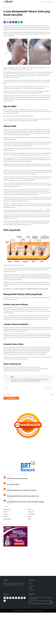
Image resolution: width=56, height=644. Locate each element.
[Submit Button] (51, 602)
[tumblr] (7, 598)
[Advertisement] (28, 451)
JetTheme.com (40, 611)
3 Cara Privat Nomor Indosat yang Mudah (17, 479)
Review (8, 489)
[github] (5, 601)
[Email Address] (39, 602)
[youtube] (16, 598)
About (30, 583)
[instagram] (43, 2)
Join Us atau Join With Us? (13, 484)
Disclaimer (31, 586)
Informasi (9, 500)
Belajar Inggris (10, 483)
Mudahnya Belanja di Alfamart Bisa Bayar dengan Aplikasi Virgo (23, 496)
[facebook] (41, 2)
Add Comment (11, 398)
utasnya (13, 289)
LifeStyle (9, 477)
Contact (31, 588)
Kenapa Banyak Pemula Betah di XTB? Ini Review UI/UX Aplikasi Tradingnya (26, 502)
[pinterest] (13, 598)
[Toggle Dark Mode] (46, 2)
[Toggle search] (49, 2)
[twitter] (22, 598)
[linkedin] (10, 598)
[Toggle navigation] (51, 2)
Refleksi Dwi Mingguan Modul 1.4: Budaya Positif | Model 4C (22, 490)
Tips (12, 477)
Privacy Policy (32, 590)
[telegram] (5, 598)
